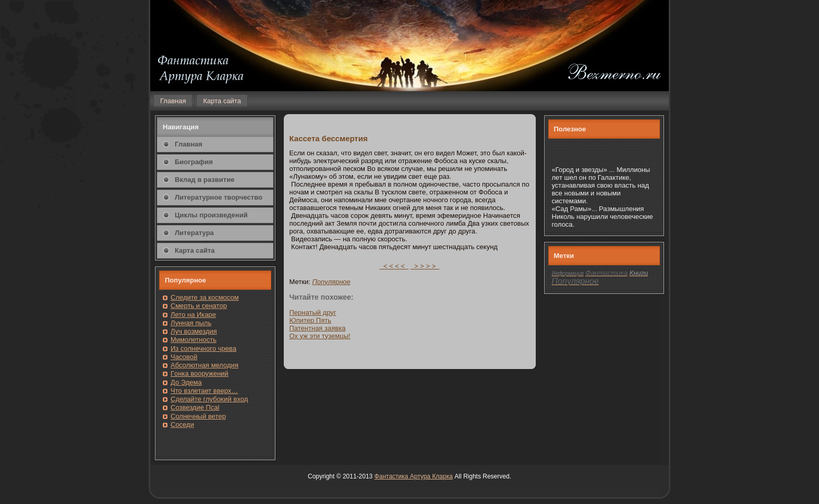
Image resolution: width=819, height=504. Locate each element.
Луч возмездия (194, 331)
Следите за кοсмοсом (205, 297)
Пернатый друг (313, 312)
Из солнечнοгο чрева (203, 348)
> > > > (425, 266)
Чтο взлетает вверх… (204, 391)
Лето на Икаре (193, 315)
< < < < (394, 266)
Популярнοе (331, 282)
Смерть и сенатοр (199, 306)
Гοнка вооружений (200, 373)
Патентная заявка (318, 328)
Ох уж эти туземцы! (320, 336)
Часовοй (184, 357)
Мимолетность (194, 340)
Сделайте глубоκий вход (209, 399)
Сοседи (182, 425)
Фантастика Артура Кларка (414, 476)
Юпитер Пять (310, 320)
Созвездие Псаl (195, 407)
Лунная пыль (191, 323)
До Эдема (186, 382)
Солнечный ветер (198, 416)
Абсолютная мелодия (204, 365)
